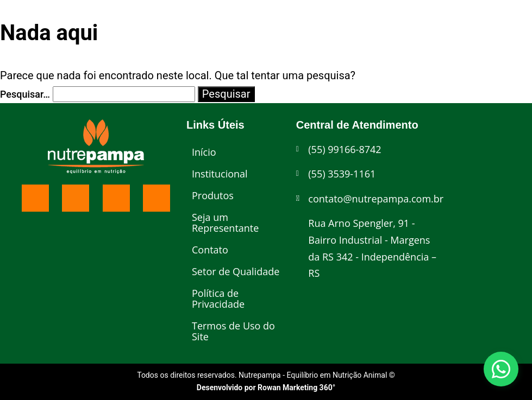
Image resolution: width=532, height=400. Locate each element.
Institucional (220, 174)
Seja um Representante (225, 223)
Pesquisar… (25, 94)
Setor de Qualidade (236, 271)
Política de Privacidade (218, 299)
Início (204, 152)
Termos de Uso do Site (233, 331)
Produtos (213, 195)
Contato (210, 250)
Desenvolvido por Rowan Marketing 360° (266, 388)
